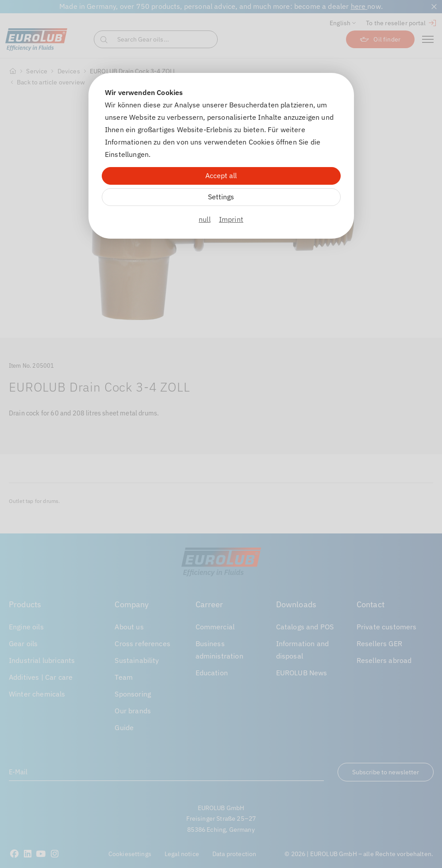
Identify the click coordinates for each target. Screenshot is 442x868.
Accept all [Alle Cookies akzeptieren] (221, 175)
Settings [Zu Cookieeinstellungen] (221, 197)
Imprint (231, 219)
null (205, 219)
